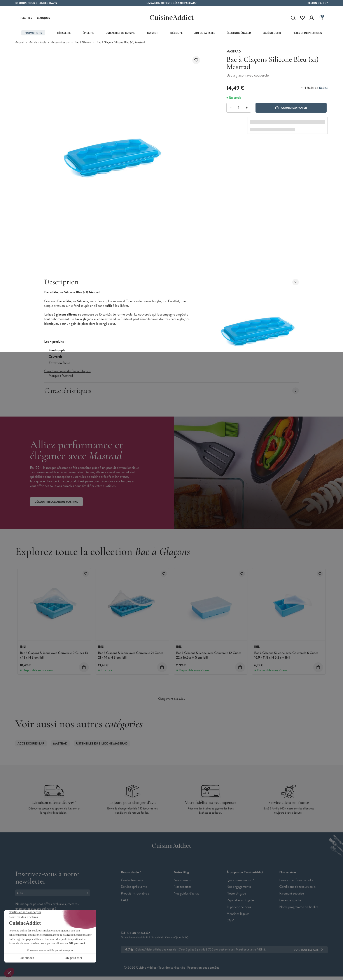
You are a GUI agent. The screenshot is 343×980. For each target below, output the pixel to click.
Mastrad (60, 744)
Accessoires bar (60, 43)
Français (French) (31, 936)
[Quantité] (239, 108)
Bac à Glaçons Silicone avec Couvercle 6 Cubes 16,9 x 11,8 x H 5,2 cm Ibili (286, 655)
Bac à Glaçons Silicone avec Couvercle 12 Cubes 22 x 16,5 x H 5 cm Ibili (209, 655)
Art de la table (38, 43)
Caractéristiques (171, 391)
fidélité (323, 88)
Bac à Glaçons (83, 43)
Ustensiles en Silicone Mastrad (102, 744)
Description (171, 282)
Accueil (20, 43)
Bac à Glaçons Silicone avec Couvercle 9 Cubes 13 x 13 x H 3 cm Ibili (54, 655)
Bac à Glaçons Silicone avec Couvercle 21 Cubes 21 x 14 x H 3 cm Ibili (131, 655)
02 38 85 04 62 (139, 933)
